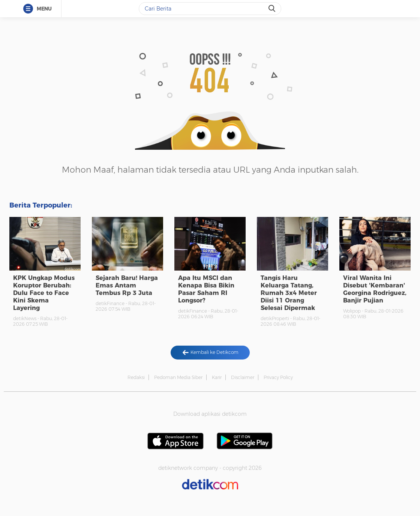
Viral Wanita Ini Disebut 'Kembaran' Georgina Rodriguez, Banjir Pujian (375, 289)
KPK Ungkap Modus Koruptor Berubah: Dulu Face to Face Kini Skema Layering (44, 293)
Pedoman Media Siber (178, 377)
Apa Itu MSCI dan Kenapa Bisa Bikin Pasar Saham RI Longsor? (206, 289)
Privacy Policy (278, 377)
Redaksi (136, 377)
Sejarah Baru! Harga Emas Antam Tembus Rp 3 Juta (127, 285)
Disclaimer (243, 377)
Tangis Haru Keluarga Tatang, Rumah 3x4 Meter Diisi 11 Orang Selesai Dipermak (289, 293)
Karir (217, 377)
